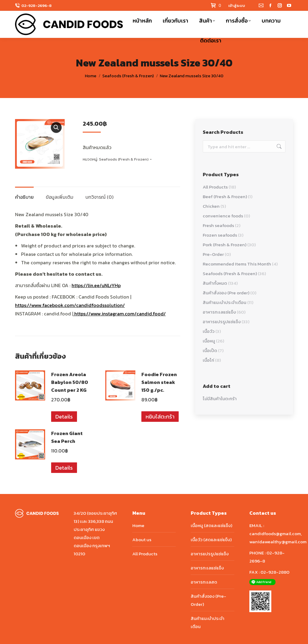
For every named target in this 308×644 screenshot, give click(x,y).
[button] (56, 127)
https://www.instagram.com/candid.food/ (119, 314)
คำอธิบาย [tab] (24, 197)
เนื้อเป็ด (210, 350)
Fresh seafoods (218, 225)
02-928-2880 (275, 572)
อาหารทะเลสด (204, 582)
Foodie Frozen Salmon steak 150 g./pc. (159, 382)
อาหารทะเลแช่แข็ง (219, 312)
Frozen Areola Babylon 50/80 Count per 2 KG (70, 382)
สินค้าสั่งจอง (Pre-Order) (208, 600)
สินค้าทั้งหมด (215, 283)
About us (142, 540)
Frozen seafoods (220, 235)
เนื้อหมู (209, 341)
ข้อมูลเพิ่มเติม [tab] (60, 197)
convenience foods (223, 216)
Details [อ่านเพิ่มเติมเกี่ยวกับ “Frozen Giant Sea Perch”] (64, 468)
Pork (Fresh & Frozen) (225, 245)
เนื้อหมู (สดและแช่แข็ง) (211, 525)
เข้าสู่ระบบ (237, 6)
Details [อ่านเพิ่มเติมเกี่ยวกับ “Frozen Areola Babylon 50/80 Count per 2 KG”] (64, 417)
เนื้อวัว (209, 331)
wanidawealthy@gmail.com (278, 542)
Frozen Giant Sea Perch (67, 437)
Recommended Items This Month (237, 264)
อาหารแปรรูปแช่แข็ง (222, 322)
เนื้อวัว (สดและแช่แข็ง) (211, 540)
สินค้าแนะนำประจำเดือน (225, 302)
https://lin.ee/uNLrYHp (96, 285)
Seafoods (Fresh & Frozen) (124, 159)
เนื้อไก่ (208, 360)
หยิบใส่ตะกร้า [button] (160, 417)
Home (138, 525)
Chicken (211, 206)
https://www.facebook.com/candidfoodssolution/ (70, 305)
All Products (215, 187)
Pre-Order (213, 254)
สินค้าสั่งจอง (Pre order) (226, 293)
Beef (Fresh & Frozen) (225, 196)
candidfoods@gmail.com (275, 534)
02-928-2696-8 (37, 6)
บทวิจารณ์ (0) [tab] (99, 197)
